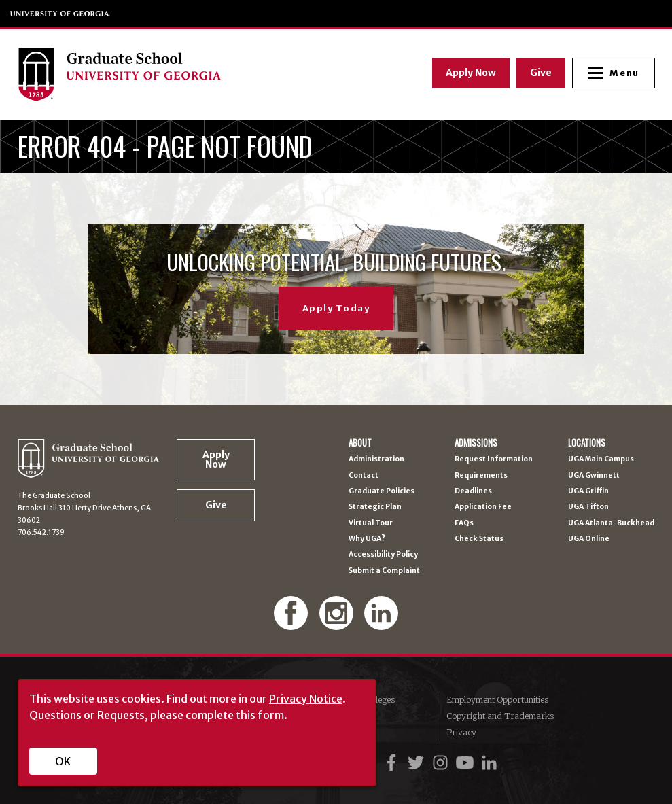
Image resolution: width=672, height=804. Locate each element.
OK (63, 761)
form (271, 715)
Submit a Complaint (384, 571)
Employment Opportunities (497, 700)
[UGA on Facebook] (393, 763)
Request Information (494, 459)
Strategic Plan (375, 507)
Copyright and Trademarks (500, 716)
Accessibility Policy (383, 555)
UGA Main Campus (601, 459)
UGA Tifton (588, 507)
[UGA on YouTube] (467, 763)
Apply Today (336, 308)
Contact (364, 476)
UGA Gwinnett (594, 476)
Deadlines (473, 491)
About (360, 443)
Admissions (476, 443)
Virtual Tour (371, 523)
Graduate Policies (382, 491)
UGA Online (589, 539)
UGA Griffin (588, 491)
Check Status (479, 539)
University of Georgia (60, 14)
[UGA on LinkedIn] (489, 763)
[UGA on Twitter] (418, 763)
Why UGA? (367, 539)
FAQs (464, 523)
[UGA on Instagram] (442, 763)
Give (540, 73)
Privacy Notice (306, 699)
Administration (376, 459)
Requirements (481, 476)
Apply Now (470, 73)
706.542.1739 (41, 532)
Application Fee (483, 507)
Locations (587, 443)
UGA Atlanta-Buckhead (611, 523)
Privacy (461, 732)
